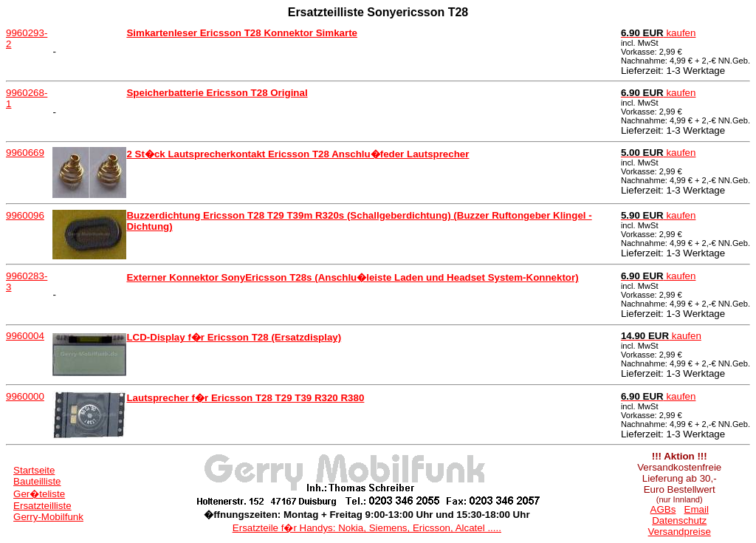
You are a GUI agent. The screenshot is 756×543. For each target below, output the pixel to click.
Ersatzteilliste (42, 506)
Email (697, 509)
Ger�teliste (39, 494)
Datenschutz (679, 520)
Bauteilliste (37, 481)
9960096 (25, 215)
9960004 (25, 336)
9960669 (25, 153)
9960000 (25, 396)
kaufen (659, 33)
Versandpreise (680, 532)
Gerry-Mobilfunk (48, 517)
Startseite (34, 470)
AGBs (663, 509)
